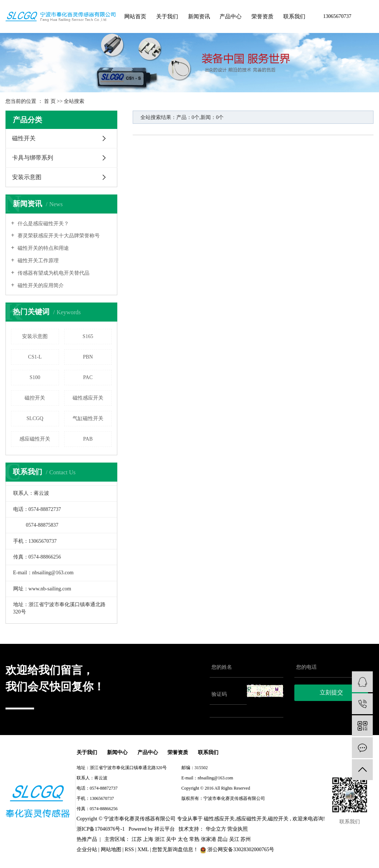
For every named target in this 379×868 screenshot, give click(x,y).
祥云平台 (165, 829)
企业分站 (87, 850)
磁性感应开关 (88, 398)
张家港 (209, 840)
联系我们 (294, 16)
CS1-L (35, 357)
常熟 (194, 840)
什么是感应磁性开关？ (43, 224)
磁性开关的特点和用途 (43, 248)
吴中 (171, 840)
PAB (88, 439)
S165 (88, 336)
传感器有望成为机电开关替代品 (53, 273)
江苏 (137, 840)
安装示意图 (27, 177)
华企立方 (215, 829)
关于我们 (167, 16)
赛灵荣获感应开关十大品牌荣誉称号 (58, 236)
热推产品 (87, 840)
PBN (88, 357)
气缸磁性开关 (88, 418)
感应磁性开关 (35, 439)
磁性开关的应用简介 (40, 285)
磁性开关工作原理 (37, 261)
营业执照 (238, 829)
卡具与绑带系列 (33, 158)
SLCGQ (35, 418)
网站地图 (111, 850)
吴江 (234, 840)
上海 (148, 840)
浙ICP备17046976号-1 (202, 809)
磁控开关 (35, 398)
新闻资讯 (199, 16)
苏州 (246, 840)
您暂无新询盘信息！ (176, 850)
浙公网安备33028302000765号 (237, 850)
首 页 (50, 101)
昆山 (222, 840)
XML (143, 850)
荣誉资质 (262, 16)
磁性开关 (24, 138)
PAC (88, 377)
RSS (129, 850)
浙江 (160, 840)
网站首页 (135, 16)
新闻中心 (119, 752)
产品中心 (231, 16)
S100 (35, 377)
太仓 (183, 840)
